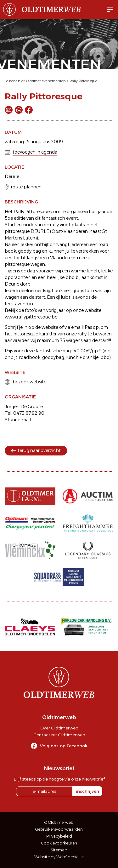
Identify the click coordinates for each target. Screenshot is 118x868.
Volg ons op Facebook (64, 746)
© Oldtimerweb (59, 822)
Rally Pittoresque (83, 81)
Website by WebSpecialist (59, 857)
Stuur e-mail (18, 420)
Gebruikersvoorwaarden (59, 829)
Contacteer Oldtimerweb (59, 735)
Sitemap (59, 850)
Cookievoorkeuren (59, 843)
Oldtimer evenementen (46, 81)
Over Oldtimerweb (59, 728)
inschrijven (87, 791)
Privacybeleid (59, 836)
